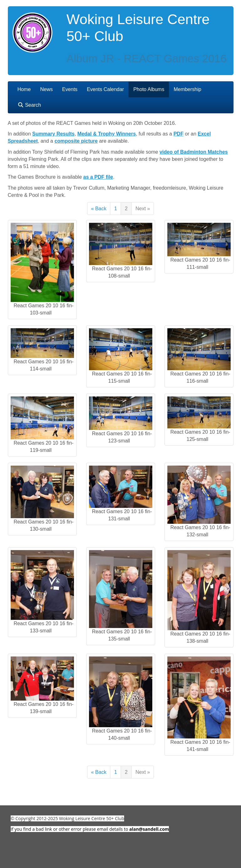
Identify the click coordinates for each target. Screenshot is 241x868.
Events (70, 89)
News (46, 89)
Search (29, 105)
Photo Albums (149, 89)
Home (24, 89)
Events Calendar (105, 89)
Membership (187, 89)
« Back (99, 209)
